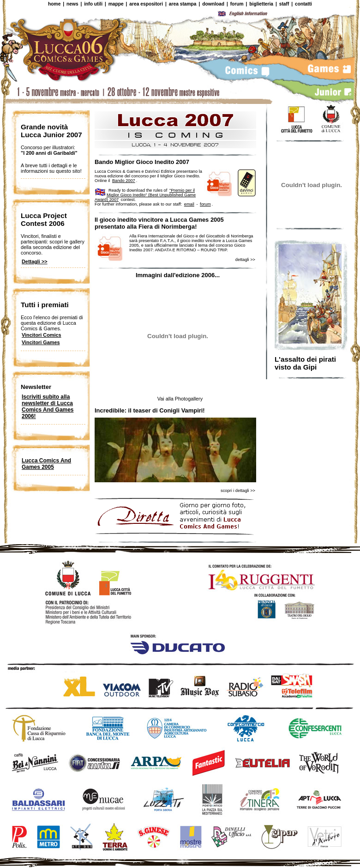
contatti (303, 4)
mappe (116, 4)
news (72, 4)
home (54, 4)
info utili (93, 4)
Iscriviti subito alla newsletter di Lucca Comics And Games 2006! (48, 407)
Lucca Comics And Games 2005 (46, 464)
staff (284, 4)
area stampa (183, 4)
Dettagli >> (35, 261)
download (213, 4)
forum (237, 4)
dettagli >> (245, 260)
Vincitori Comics (42, 335)
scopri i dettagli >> (238, 491)
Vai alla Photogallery (180, 399)
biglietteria (261, 4)
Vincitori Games (41, 342)
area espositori (146, 4)
